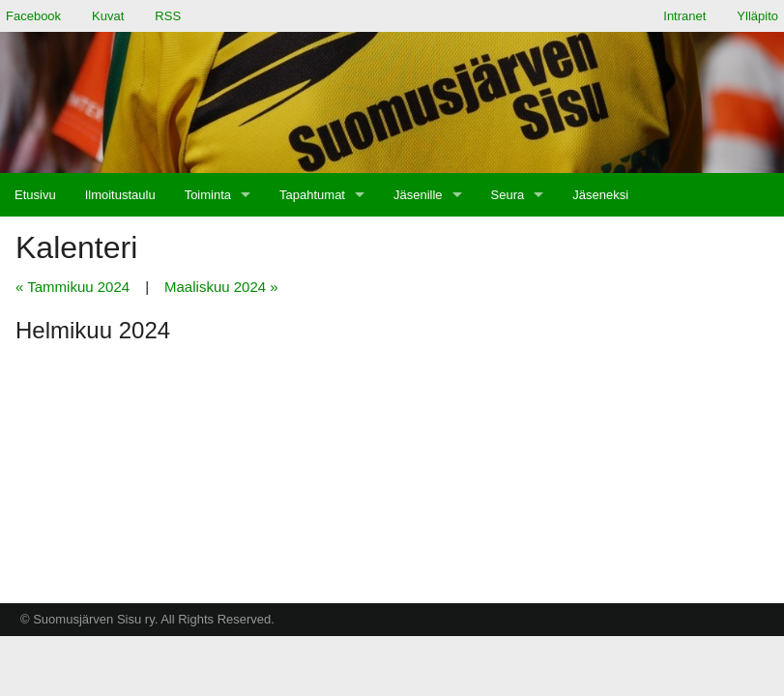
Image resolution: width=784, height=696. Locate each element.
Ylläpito (757, 16)
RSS (168, 16)
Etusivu (35, 195)
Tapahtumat (312, 195)
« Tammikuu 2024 (73, 287)
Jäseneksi (600, 195)
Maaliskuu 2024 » (221, 287)
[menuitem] (35, 195)
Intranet (684, 16)
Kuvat (108, 16)
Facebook (33, 16)
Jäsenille (418, 195)
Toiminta (208, 195)
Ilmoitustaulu (120, 195)
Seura (508, 195)
